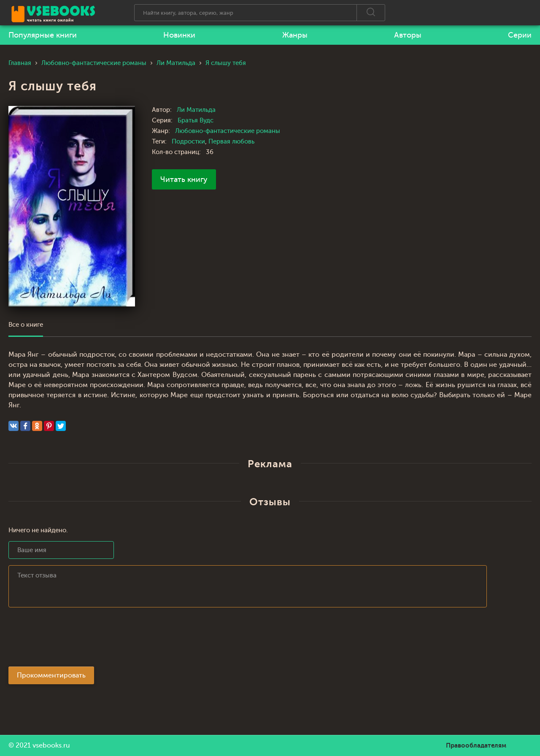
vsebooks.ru (51, 745)
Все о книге (26, 325)
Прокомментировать (51, 675)
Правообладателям (476, 745)
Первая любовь (231, 142)
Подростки (188, 142)
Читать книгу (184, 179)
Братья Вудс (196, 121)
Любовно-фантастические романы (228, 131)
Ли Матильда (196, 110)
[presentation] (73, 639)
